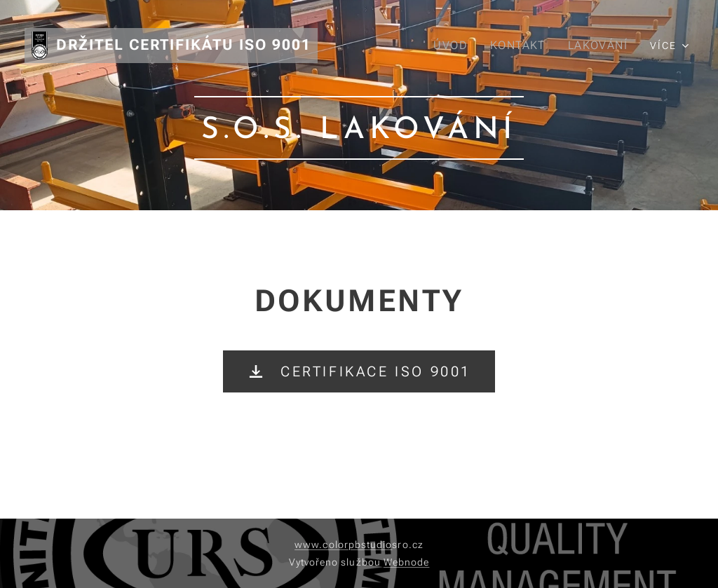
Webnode (407, 562)
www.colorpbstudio (343, 545)
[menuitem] (454, 46)
